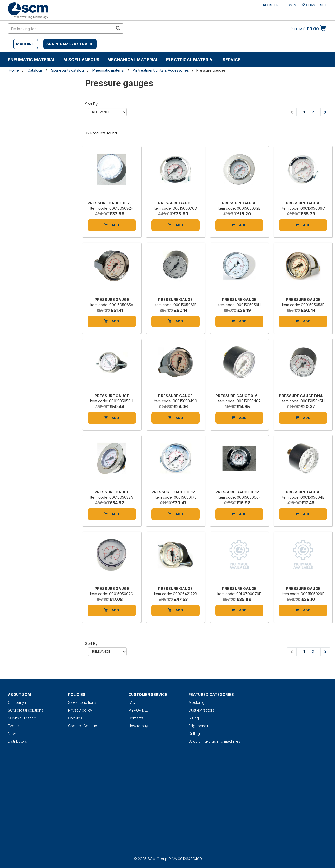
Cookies (75, 718)
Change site (315, 5)
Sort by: (92, 104)
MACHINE (25, 44)
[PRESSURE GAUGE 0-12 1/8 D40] (176, 464)
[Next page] (325, 112)
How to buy (138, 726)
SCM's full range (22, 718)
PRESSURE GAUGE (175, 203)
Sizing (194, 718)
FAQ (132, 702)
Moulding (196, 702)
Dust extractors (201, 710)
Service (232, 60)
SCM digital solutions (25, 710)
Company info (20, 702)
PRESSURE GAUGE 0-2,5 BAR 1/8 (118, 203)
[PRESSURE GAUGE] (176, 175)
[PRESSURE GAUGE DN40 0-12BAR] (303, 367)
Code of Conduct (83, 726)
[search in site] (61, 29)
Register (271, 5)
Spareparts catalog (68, 70)
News (13, 733)
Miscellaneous (81, 60)
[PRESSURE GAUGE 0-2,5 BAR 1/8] (112, 175)
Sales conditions (82, 702)
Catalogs (35, 70)
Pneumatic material (32, 60)
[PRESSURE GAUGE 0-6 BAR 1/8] (239, 367)
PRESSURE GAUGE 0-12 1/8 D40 (181, 492)
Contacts (136, 718)
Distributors (17, 741)
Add (112, 225)
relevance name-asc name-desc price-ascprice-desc (107, 112)
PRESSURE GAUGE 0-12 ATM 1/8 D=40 (250, 492)
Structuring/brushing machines (214, 741)
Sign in (290, 5)
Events (14, 726)
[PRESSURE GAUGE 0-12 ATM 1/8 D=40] (239, 464)
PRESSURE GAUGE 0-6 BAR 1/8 (244, 396)
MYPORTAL (138, 710)
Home (14, 70)
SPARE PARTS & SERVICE (70, 44)
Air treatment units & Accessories (161, 70)
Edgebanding (200, 726)
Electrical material (190, 60)
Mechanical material (133, 60)
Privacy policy (80, 710)
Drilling (194, 733)
